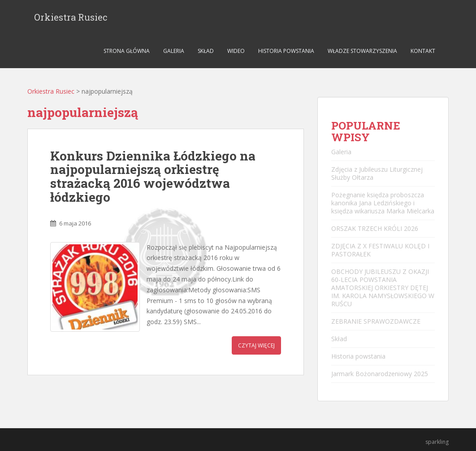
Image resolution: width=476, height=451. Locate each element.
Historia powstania (286, 51)
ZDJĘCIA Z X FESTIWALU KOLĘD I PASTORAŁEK (380, 250)
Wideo (236, 51)
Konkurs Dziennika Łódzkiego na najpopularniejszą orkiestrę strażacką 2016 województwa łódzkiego (153, 176)
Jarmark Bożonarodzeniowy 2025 (380, 374)
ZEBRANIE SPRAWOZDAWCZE (376, 321)
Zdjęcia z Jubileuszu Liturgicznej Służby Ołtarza (377, 173)
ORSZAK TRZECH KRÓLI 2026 (375, 228)
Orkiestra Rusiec (71, 17)
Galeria (174, 51)
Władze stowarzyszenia (362, 51)
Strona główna (127, 51)
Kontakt (423, 51)
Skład (206, 51)
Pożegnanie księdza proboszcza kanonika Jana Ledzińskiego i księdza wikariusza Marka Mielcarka (383, 203)
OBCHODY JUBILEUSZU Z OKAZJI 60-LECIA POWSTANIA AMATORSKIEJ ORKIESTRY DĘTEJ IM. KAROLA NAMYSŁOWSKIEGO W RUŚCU (383, 288)
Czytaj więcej (256, 345)
